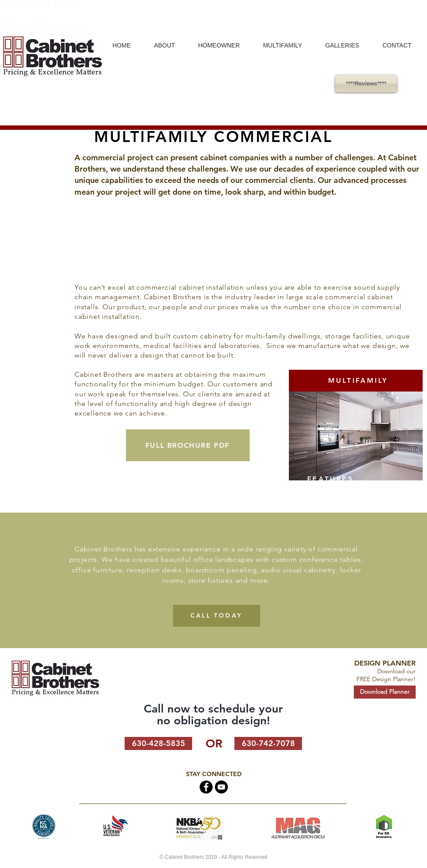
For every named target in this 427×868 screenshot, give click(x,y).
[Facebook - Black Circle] (206, 787)
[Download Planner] (385, 692)
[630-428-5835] (158, 743)
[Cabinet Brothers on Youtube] (221, 787)
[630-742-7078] (268, 743)
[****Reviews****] (366, 84)
